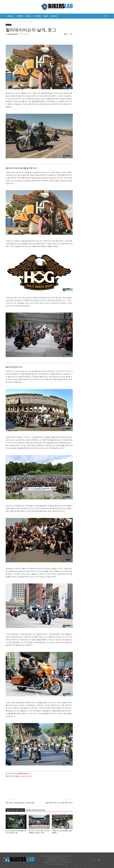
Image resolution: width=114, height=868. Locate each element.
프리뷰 (28, 16)
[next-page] (10, 837)
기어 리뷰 (37, 16)
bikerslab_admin (13, 34)
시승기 (46, 16)
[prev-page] (7, 837)
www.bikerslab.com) (25, 776)
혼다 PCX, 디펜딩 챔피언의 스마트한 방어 (20, 803)
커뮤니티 (54, 16)
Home (7, 22)
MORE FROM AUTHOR (36, 810)
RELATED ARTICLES (15, 810)
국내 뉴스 (10, 16)
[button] (106, 16)
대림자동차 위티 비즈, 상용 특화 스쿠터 (59, 803)
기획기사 (20, 16)
